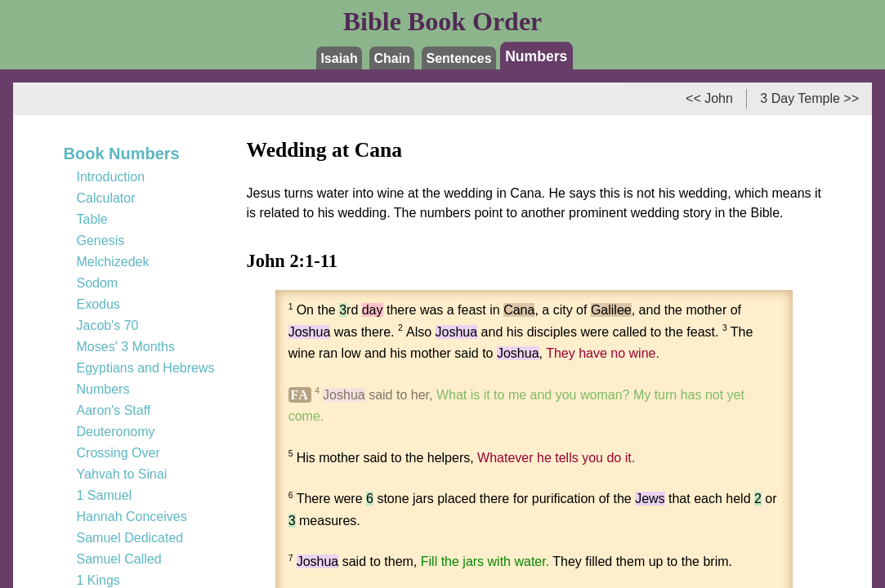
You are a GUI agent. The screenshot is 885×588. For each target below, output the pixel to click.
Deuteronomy (116, 432)
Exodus (98, 304)
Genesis (101, 241)
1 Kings (98, 580)
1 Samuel (105, 495)
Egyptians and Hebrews (146, 368)
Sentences (459, 58)
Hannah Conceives (132, 517)
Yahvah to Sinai (122, 474)
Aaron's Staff (114, 410)
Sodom (98, 283)
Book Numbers (122, 154)
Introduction (111, 177)
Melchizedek (113, 262)
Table (92, 219)
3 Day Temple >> (809, 98)
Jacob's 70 (108, 325)
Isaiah (339, 58)
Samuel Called (119, 559)
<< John (709, 98)
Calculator (106, 198)
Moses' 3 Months (126, 347)
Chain (391, 58)
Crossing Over (118, 453)
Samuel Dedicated (130, 538)
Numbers (536, 56)
